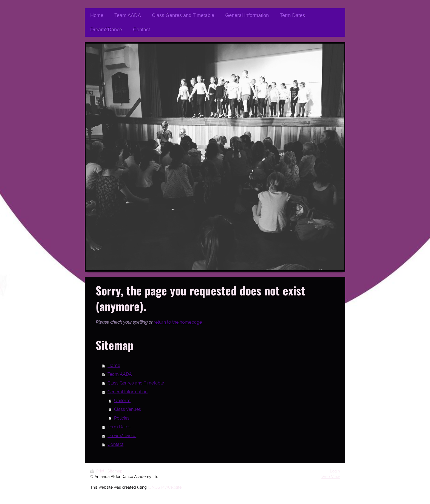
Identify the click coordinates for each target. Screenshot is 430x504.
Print (98, 471)
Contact (115, 444)
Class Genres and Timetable (136, 383)
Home (114, 365)
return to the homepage (178, 322)
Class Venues (128, 409)
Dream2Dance (122, 436)
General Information (128, 392)
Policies (122, 418)
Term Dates (119, 427)
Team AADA (120, 374)
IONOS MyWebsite (165, 487)
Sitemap (115, 471)
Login (335, 471)
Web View (331, 477)
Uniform (122, 401)
